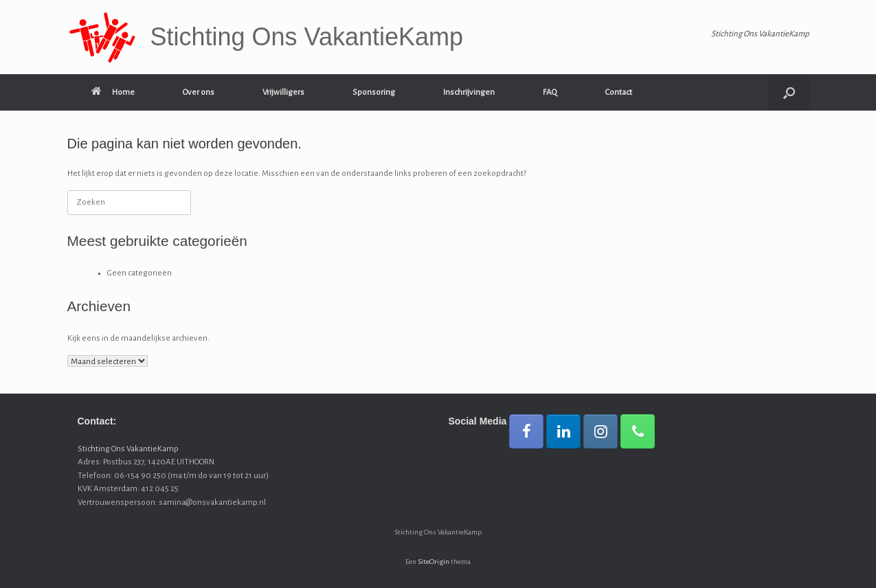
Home (113, 92)
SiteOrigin (434, 562)
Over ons (199, 92)
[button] (789, 92)
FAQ (550, 92)
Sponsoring (374, 92)
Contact (619, 92)
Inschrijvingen (469, 92)
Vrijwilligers (283, 92)
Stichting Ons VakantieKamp (128, 449)
